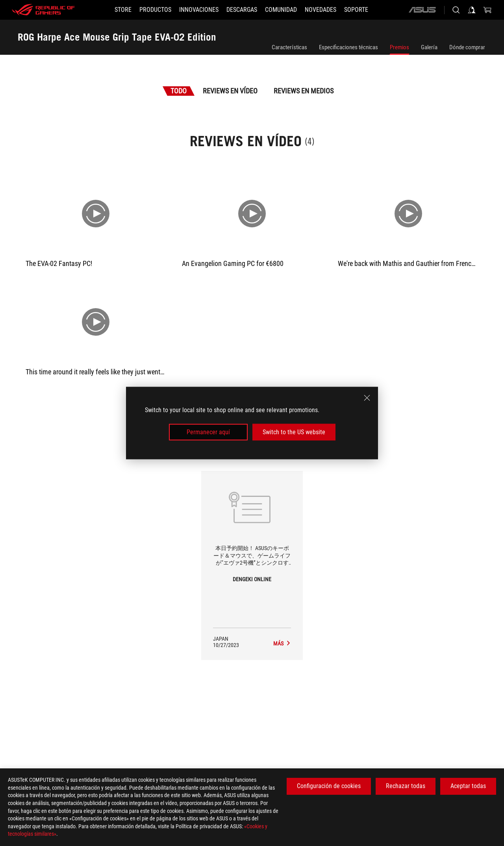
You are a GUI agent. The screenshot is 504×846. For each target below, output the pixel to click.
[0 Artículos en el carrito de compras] (487, 10)
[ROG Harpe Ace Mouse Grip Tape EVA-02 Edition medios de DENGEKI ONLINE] (282, 643)
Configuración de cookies (329, 786)
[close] (367, 398)
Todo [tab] (179, 91)
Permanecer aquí (208, 432)
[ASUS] (422, 10)
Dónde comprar (467, 47)
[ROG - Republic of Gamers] (43, 10)
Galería (429, 47)
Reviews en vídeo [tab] (230, 91)
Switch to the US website (294, 432)
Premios (399, 47)
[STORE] (123, 10)
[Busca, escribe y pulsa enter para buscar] (456, 10)
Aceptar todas (468, 786)
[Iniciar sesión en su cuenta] (472, 10)
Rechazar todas (406, 786)
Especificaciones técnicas (348, 47)
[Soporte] (356, 10)
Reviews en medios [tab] (304, 91)
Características (289, 47)
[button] (155, 10)
